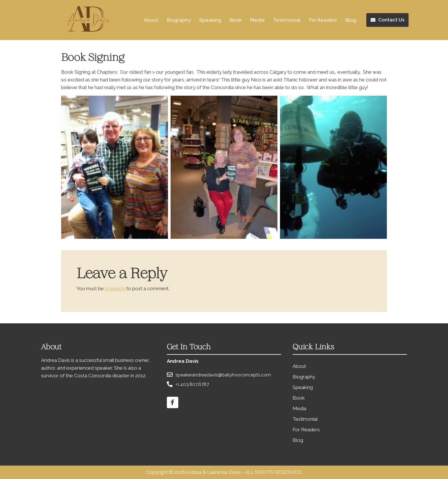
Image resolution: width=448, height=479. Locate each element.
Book (236, 20)
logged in (115, 288)
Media (257, 20)
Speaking (210, 20)
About (151, 20)
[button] (387, 20)
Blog (351, 20)
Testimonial (287, 20)
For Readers (323, 20)
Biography (179, 20)
